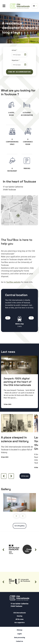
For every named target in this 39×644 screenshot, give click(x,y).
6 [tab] (28, 511)
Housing (20, 616)
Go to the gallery (19, 526)
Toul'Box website (13, 282)
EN (34, 6)
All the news (25, 476)
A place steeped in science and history (15, 439)
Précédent (7, 318)
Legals (20, 634)
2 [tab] (16, 511)
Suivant (31, 318)
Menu (4, 6)
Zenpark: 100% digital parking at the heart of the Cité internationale (17, 382)
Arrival (14, 50)
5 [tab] (25, 511)
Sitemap (19, 630)
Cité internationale (20, 613)
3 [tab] (19, 511)
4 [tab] (22, 511)
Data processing (20, 638)
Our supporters (20, 623)
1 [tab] (13, 511)
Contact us (19, 641)
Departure (16, 60)
